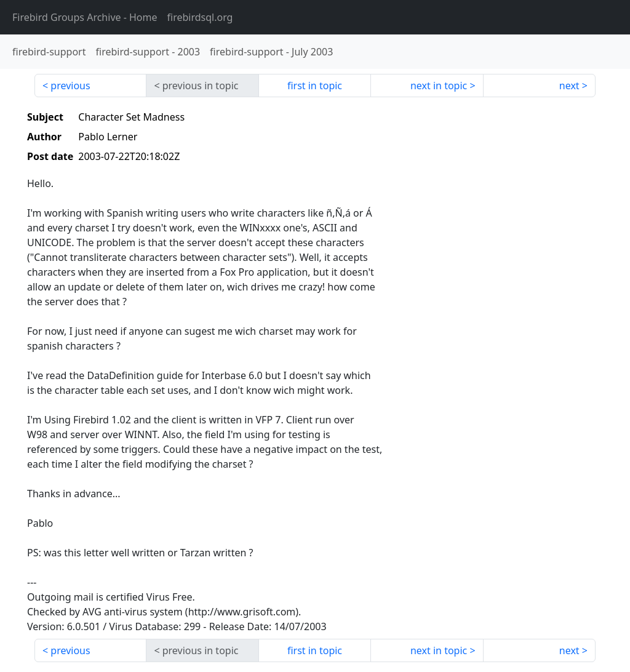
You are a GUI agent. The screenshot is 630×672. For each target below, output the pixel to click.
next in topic (439, 86)
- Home (85, 17)
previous (70, 86)
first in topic (315, 86)
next (569, 86)
